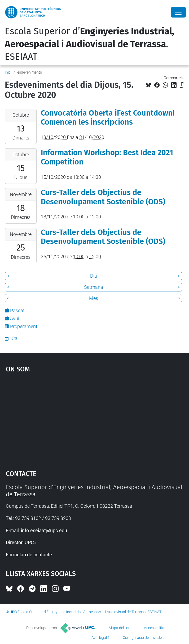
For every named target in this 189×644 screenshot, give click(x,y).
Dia (94, 276)
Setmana (94, 287)
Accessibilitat (155, 628)
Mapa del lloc (119, 628)
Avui (15, 318)
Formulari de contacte (29, 555)
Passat (17, 310)
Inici (8, 72)
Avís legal (99, 638)
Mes (94, 298)
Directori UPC (20, 542)
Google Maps (95, 419)
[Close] (178, 12)
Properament (24, 326)
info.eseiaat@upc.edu (44, 530)
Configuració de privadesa (144, 638)
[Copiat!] (182, 85)
